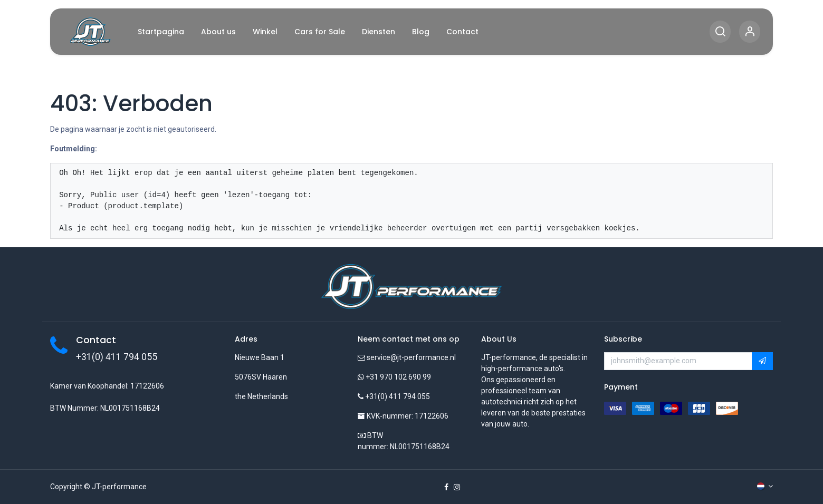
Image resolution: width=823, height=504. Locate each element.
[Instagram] (457, 487)
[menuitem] (161, 32)
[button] (762, 361)
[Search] (720, 32)
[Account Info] (750, 32)
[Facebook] (446, 487)
